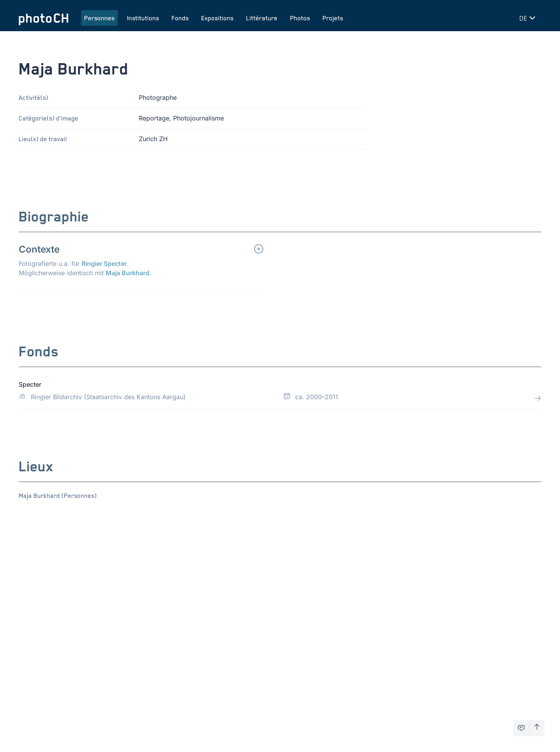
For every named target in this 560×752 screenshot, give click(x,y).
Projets (333, 18)
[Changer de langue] (529, 18)
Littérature (262, 18)
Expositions (217, 18)
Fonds (180, 18)
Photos (300, 18)
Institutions (143, 18)
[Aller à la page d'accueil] (44, 18)
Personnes (99, 18)
